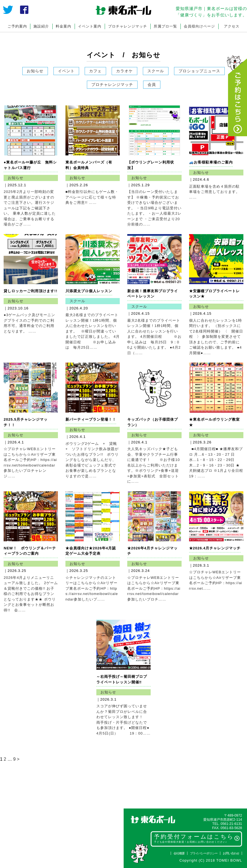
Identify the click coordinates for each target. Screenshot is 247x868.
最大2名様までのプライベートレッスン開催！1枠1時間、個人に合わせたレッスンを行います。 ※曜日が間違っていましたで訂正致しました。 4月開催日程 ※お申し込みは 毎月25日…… (93, 331)
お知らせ (35, 71)
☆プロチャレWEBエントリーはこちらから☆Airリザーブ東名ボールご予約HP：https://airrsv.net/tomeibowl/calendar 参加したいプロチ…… (154, 588)
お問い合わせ (231, 853)
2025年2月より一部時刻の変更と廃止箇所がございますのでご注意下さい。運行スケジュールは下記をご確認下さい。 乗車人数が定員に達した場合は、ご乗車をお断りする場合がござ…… (30, 208)
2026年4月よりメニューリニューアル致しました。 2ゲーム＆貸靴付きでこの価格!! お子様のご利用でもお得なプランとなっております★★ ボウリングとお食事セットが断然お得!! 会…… (31, 594)
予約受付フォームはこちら (197, 839)
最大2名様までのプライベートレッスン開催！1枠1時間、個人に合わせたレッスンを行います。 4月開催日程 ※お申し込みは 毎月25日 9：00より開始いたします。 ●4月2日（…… (154, 337)
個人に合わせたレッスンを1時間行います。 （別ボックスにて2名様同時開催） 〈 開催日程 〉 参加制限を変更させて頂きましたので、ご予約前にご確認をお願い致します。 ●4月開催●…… (216, 337)
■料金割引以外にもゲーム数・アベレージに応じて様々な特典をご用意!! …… (92, 197)
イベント (66, 71)
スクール (156, 71)
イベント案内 (90, 26)
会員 (152, 85)
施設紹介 (41, 26)
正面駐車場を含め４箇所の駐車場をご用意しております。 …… (214, 192)
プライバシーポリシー (204, 853)
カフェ (95, 71)
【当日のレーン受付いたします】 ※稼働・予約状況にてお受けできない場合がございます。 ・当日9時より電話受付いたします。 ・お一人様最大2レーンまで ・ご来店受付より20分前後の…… (154, 208)
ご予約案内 (17, 26)
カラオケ (124, 71)
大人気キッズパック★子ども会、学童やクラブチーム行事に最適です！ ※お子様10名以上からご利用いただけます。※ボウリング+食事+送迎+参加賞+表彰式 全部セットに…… (154, 465)
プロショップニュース (199, 71)
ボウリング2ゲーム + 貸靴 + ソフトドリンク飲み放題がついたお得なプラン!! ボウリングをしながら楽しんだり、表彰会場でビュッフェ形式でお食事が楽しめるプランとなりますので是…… (93, 460)
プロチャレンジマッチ (128, 26)
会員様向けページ (199, 26)
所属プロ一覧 (165, 26)
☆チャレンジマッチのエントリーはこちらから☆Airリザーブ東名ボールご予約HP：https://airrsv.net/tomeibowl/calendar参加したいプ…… (92, 588)
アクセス (232, 26)
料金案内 (63, 26)
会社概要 (179, 853)
